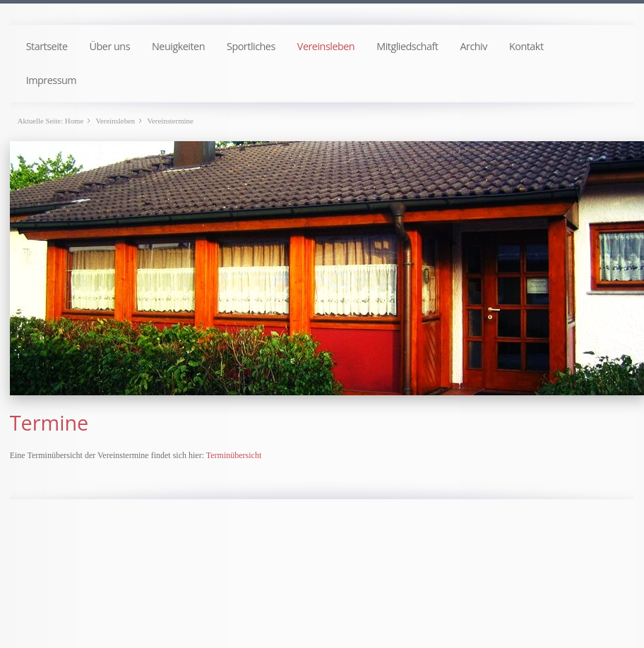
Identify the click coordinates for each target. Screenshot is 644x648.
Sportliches (251, 46)
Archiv (473, 46)
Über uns (110, 46)
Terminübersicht (234, 455)
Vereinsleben (326, 46)
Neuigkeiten (178, 46)
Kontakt (526, 46)
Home (74, 121)
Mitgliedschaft (407, 46)
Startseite (47, 46)
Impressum (51, 80)
